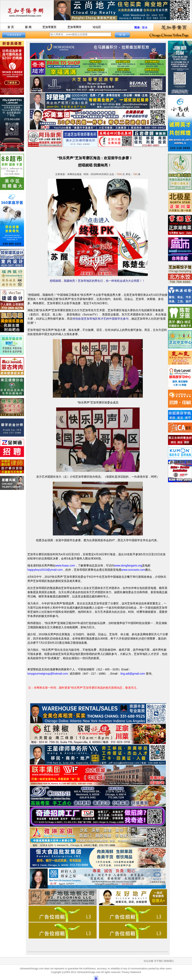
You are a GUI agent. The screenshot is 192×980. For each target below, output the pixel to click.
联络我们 (169, 961)
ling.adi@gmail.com (133, 674)
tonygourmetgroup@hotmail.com (48, 674)
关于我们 (159, 961)
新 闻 (28, 27)
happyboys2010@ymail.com (45, 570)
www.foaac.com (65, 566)
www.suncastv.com (133, 570)
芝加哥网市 (74, 27)
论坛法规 (148, 961)
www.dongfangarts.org (128, 566)
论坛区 (97, 27)
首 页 (11, 27)
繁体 (145, 27)
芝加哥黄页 (49, 27)
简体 (137, 27)
